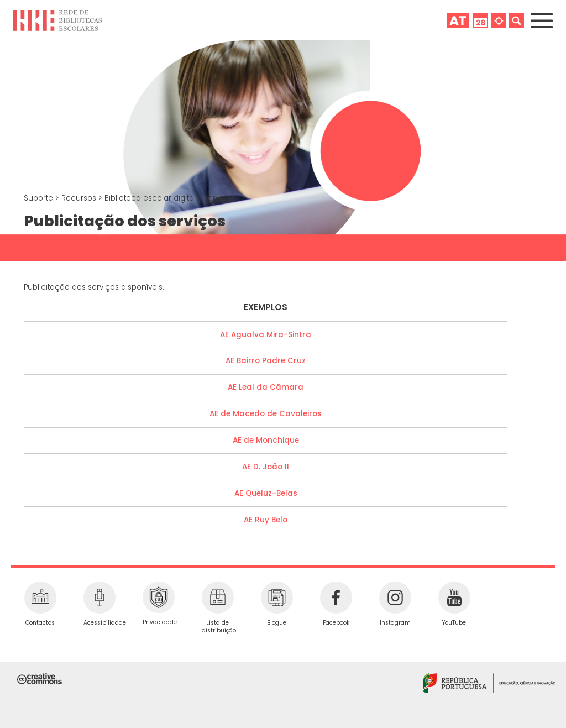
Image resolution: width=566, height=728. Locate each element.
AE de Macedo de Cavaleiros (266, 414)
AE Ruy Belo (266, 520)
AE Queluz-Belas (266, 493)
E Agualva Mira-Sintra (268, 335)
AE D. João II (266, 467)
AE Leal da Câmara (266, 387)
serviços (219, 198)
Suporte (40, 198)
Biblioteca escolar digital (151, 198)
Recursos (80, 198)
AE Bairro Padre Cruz (266, 361)
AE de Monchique (266, 440)
